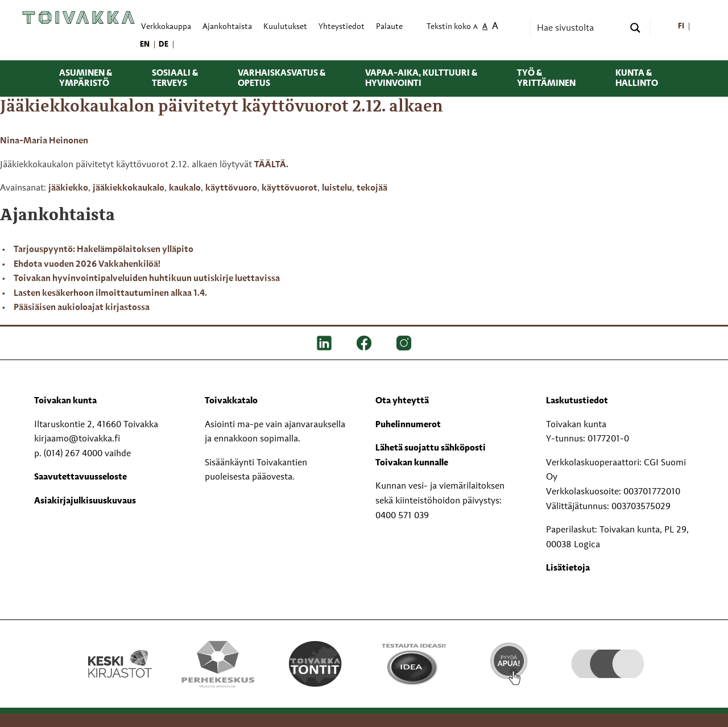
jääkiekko (68, 188)
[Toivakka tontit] (315, 664)
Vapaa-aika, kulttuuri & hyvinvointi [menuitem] (421, 79)
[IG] (404, 343)
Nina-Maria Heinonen (44, 141)
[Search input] (579, 28)
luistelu (337, 188)
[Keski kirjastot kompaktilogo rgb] (120, 652)
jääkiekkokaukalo (129, 188)
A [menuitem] (475, 28)
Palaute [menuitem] (389, 27)
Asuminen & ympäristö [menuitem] (86, 79)
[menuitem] (681, 27)
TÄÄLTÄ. (271, 165)
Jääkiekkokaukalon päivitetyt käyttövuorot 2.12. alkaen (222, 107)
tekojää (372, 188)
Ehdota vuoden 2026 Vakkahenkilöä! (87, 265)
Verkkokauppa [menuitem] (166, 27)
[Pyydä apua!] (510, 663)
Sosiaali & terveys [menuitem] (175, 79)
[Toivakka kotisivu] (78, 18)
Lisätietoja (568, 568)
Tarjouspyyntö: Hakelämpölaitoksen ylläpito (104, 250)
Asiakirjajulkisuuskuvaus (85, 501)
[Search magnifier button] (635, 28)
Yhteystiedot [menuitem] (342, 27)
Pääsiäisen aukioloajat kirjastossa (82, 308)
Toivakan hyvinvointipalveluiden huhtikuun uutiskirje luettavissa (147, 279)
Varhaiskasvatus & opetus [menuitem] (282, 79)
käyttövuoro (231, 188)
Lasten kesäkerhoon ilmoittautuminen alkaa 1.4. (110, 294)
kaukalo (185, 188)
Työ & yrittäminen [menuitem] (546, 79)
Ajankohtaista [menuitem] (227, 27)
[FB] (364, 343)
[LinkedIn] (324, 343)
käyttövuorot (289, 188)
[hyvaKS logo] (608, 652)
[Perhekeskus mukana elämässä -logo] (218, 664)
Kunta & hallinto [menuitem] (637, 79)
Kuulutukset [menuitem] (285, 27)
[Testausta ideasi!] (413, 664)
